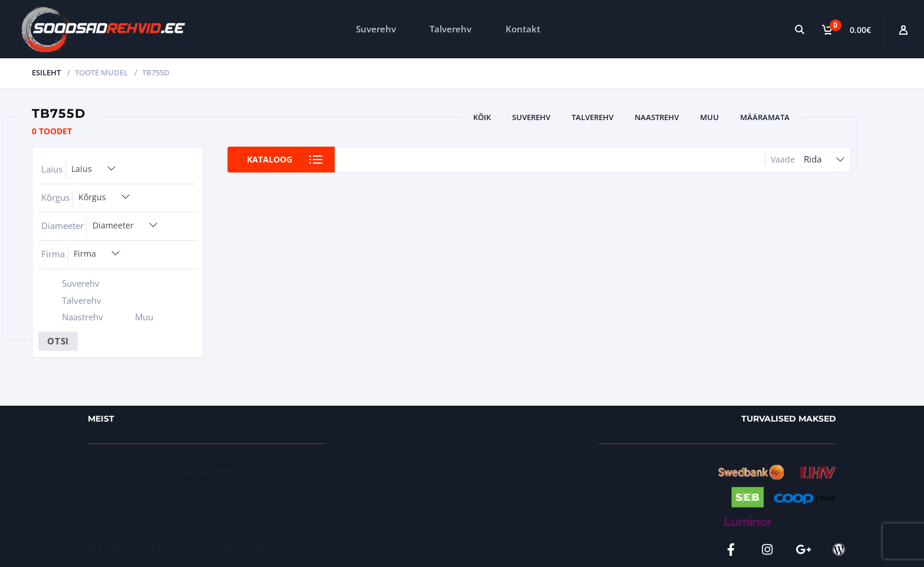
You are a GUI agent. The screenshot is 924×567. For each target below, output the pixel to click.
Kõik (482, 117)
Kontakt (523, 29)
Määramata (765, 117)
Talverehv (451, 29)
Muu (709, 117)
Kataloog (270, 159)
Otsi (58, 341)
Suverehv (376, 29)
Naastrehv (657, 117)
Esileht (46, 72)
